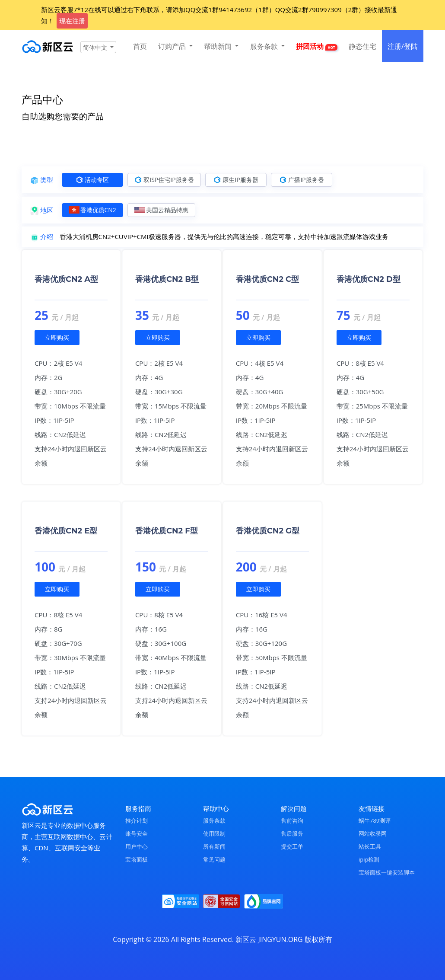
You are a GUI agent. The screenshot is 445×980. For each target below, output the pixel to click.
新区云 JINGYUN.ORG (269, 939)
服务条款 (214, 820)
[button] (98, 47)
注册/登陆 (403, 46)
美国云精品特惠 (161, 210)
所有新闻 (214, 846)
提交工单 (292, 846)
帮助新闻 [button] (219, 46)
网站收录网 (373, 833)
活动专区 (92, 180)
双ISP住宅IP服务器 (164, 180)
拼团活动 (316, 46)
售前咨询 (292, 820)
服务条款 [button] (265, 46)
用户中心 (137, 846)
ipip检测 (369, 859)
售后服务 (292, 833)
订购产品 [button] (173, 46)
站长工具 (370, 846)
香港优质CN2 (92, 210)
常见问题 (214, 859)
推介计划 (137, 820)
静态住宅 (362, 46)
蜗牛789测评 (375, 820)
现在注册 (72, 21)
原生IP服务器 (236, 180)
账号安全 (137, 833)
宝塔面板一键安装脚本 (387, 872)
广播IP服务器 (302, 180)
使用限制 (214, 833)
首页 (140, 46)
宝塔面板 (137, 859)
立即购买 (57, 337)
